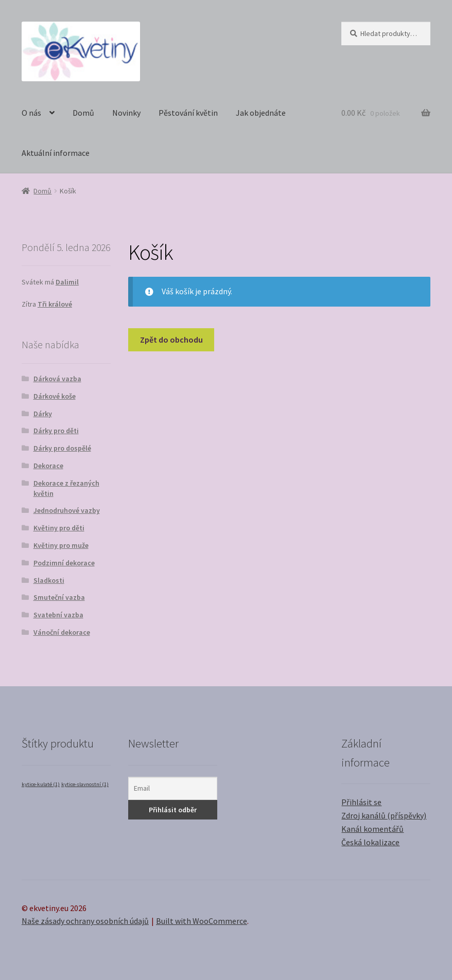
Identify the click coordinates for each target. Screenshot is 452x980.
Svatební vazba (58, 615)
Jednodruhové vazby (67, 510)
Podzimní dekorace (64, 563)
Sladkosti (49, 580)
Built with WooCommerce (202, 921)
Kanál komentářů (372, 829)
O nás (31, 113)
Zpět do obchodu (171, 340)
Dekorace (48, 466)
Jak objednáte (261, 113)
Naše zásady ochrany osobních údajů (85, 921)
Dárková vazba (57, 379)
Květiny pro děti (59, 528)
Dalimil (67, 282)
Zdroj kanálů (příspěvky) (384, 815)
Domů (83, 113)
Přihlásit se (361, 802)
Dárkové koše (55, 396)
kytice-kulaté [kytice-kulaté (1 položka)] (41, 784)
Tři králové (55, 304)
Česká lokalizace (370, 842)
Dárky (43, 414)
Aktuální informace (56, 153)
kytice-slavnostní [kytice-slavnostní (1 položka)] (85, 784)
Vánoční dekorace (62, 632)
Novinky (126, 113)
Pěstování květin (188, 113)
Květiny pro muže (61, 545)
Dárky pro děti (56, 431)
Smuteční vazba (59, 597)
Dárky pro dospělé (62, 448)
